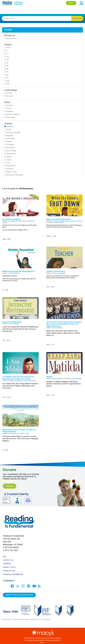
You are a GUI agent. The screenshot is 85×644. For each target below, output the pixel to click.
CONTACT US (9, 560)
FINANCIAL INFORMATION (13, 574)
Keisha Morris (59, 223)
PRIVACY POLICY (10, 567)
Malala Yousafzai (15, 381)
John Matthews (14, 324)
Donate (10, 486)
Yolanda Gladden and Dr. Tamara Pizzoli (66, 221)
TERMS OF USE (10, 571)
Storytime (12, 221)
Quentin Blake (77, 379)
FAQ (5, 556)
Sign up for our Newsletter (19, 595)
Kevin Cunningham (59, 273)
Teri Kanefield (58, 328)
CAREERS (7, 564)
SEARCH (77, 18)
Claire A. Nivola (24, 433)
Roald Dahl (57, 379)
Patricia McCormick (30, 381)
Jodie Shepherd (15, 273)
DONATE (71, 3)
